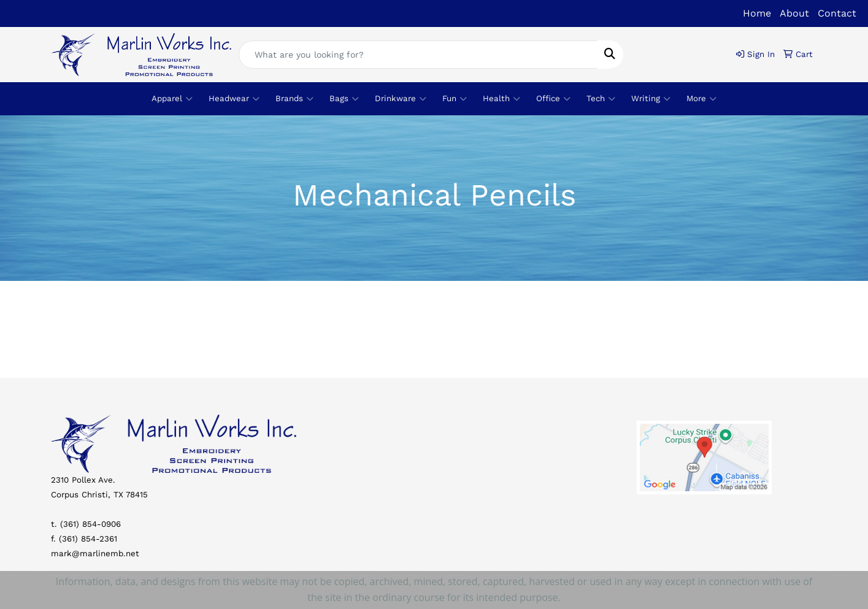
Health (501, 99)
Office (553, 99)
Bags (344, 99)
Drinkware (401, 99)
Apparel (172, 99)
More (701, 99)
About (794, 13)
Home (757, 13)
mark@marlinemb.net (95, 553)
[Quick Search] (418, 55)
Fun (455, 99)
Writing (651, 99)
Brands (294, 99)
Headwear (234, 99)
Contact (837, 13)
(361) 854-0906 (90, 524)
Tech (601, 99)
